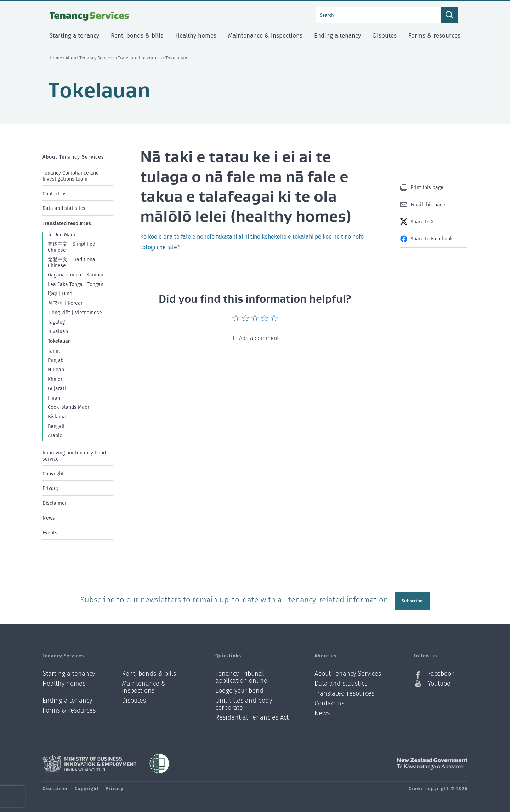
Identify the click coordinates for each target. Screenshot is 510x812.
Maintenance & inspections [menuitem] (265, 36)
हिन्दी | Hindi (61, 294)
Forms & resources (69, 709)
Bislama (57, 417)
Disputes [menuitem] (385, 36)
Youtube (439, 682)
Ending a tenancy (67, 699)
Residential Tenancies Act (252, 716)
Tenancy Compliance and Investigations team (71, 176)
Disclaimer (55, 503)
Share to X (422, 222)
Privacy (51, 488)
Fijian (54, 398)
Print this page (427, 187)
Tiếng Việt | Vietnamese (75, 312)
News (49, 518)
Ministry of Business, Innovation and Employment (89, 762)
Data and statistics (64, 208)
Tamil (54, 351)
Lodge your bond (239, 689)
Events (50, 533)
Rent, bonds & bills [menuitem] (137, 36)
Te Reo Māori (62, 235)
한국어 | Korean (66, 303)
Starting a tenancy (69, 672)
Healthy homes (64, 682)
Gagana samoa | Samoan (76, 275)
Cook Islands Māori (69, 407)
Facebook (441, 672)
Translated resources (140, 58)
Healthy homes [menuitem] (196, 36)
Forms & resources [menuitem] (434, 36)
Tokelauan (59, 341)
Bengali (56, 426)
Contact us (55, 193)
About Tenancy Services (90, 58)
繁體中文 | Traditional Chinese (72, 263)
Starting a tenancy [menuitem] (74, 36)
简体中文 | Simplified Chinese (72, 247)
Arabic (55, 436)
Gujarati (57, 388)
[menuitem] (78, 174)
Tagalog (56, 322)
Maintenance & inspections (144, 686)
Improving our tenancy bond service (74, 456)
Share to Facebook (432, 239)
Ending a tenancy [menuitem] (338, 36)
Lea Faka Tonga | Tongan (76, 284)
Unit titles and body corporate (244, 703)
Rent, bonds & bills (149, 672)
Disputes (134, 699)
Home (56, 58)
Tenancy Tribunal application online (241, 676)
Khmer (55, 379)
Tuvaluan (58, 331)
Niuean (56, 370)
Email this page (428, 205)
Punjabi (56, 360)
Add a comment (259, 338)
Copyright (53, 473)
